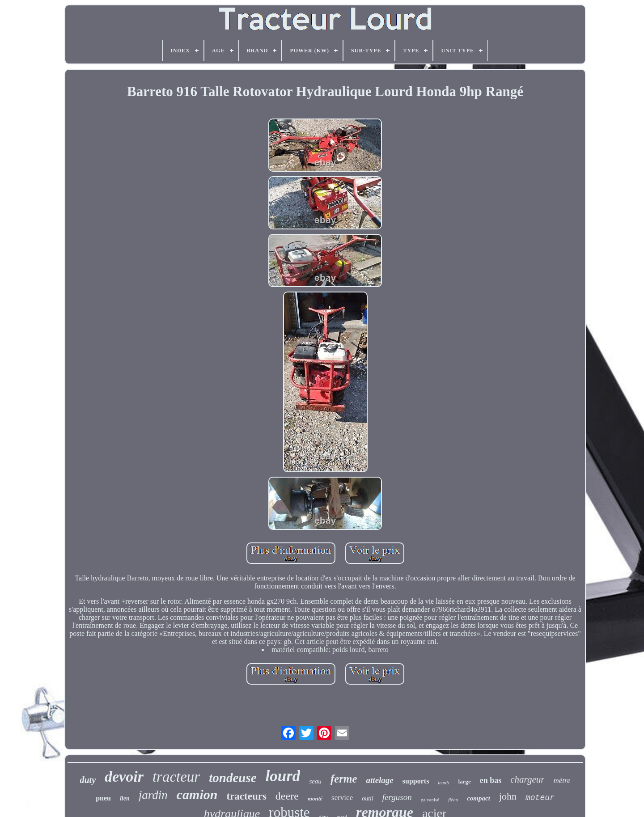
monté (315, 798)
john (508, 796)
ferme (344, 779)
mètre (562, 781)
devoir (124, 777)
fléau (453, 800)
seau (315, 781)
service (342, 798)
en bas (491, 780)
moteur (540, 798)
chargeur (527, 779)
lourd (283, 776)
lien (125, 798)
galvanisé (430, 800)
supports (416, 781)
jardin (153, 795)
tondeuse (233, 778)
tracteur (176, 777)
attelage (380, 780)
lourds (443, 783)
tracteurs (246, 796)
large (465, 781)
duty (88, 780)
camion (197, 794)
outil (368, 798)
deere (287, 796)
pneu (103, 798)
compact (479, 798)
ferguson (397, 797)
